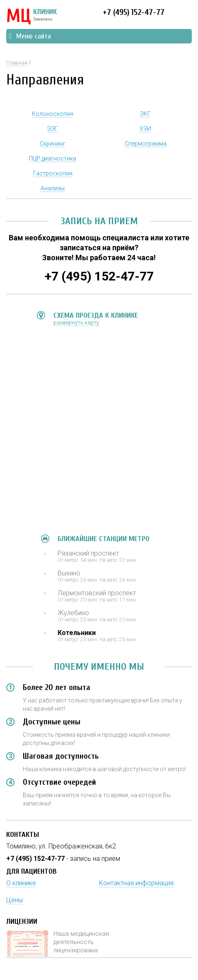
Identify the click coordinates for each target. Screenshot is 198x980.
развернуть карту (76, 322)
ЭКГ (145, 114)
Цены (14, 900)
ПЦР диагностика (53, 158)
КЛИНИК (31, 17)
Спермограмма (146, 144)
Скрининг (53, 144)
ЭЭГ (53, 129)
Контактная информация (136, 883)
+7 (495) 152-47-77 (134, 12)
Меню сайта (30, 36)
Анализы (53, 188)
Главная (17, 63)
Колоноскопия (53, 114)
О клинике (21, 883)
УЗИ (145, 129)
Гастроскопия (53, 173)
